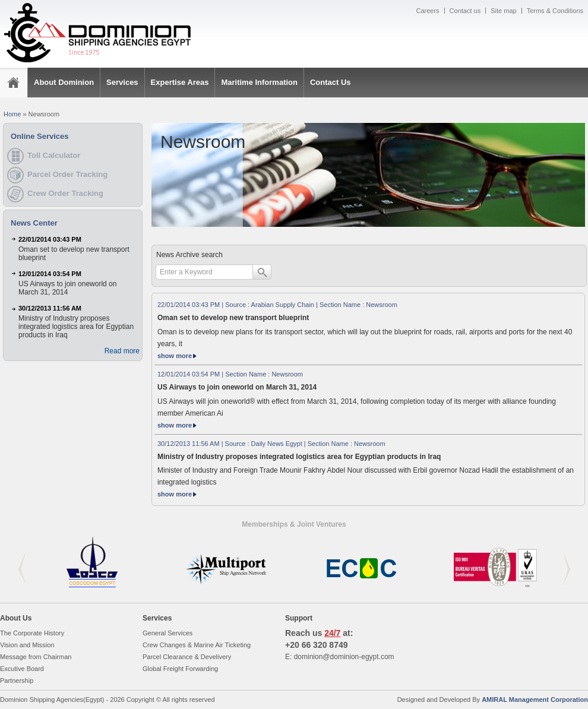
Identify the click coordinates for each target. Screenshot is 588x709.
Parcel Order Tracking (67, 174)
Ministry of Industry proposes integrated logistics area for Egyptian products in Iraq (299, 457)
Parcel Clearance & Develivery (187, 657)
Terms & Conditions (555, 11)
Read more (122, 351)
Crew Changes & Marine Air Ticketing (197, 645)
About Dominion (64, 82)
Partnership (17, 680)
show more (179, 356)
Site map (503, 11)
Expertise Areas (180, 82)
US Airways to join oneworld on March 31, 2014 (237, 387)
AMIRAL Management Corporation (535, 699)
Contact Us (331, 82)
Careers (427, 11)
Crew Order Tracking (65, 193)
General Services (167, 633)
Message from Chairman (36, 657)
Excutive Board (22, 669)
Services (122, 82)
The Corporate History (32, 633)
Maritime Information (259, 82)
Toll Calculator (54, 155)
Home (12, 114)
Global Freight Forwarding (180, 669)
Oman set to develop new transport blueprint (233, 318)
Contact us (465, 11)
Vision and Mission (27, 645)
